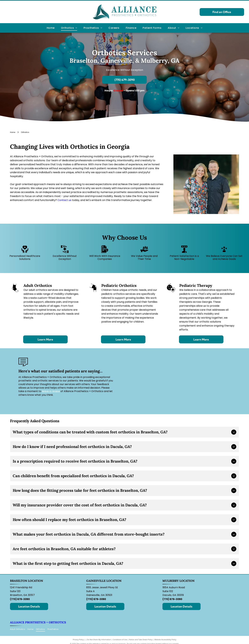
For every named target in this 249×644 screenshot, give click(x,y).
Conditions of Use (120, 639)
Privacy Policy (78, 639)
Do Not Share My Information (99, 639)
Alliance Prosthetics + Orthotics (38, 622)
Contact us (64, 200)
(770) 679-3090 (20, 599)
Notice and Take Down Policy (141, 639)
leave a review (51, 391)
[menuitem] (51, 28)
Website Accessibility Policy (165, 639)
